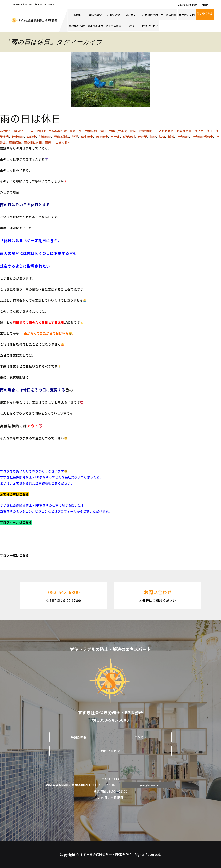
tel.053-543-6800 (110, 720)
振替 (153, 137)
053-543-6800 (187, 4)
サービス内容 (168, 15)
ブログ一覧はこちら (14, 555)
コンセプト (132, 15)
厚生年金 (87, 137)
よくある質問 (113, 26)
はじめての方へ (205, 15)
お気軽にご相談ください (157, 595)
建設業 (143, 137)
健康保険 (18, 137)
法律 (162, 137)
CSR (132, 26)
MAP (205, 4)
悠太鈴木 (65, 142)
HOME (77, 15)
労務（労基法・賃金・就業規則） (132, 131)
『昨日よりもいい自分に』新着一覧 (58, 131)
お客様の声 (184, 131)
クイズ (199, 131)
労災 (75, 137)
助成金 (32, 137)
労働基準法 (62, 137)
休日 (210, 131)
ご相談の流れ (150, 15)
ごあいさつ (113, 15)
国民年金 (102, 137)
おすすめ (168, 131)
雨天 (48, 142)
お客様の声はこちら (14, 494)
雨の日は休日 (31, 118)
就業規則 (129, 137)
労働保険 (45, 137)
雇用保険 (15, 142)
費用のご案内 (187, 15)
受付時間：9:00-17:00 (64, 595)
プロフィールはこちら (16, 522)
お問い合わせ (150, 26)
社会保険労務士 (203, 137)
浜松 (171, 137)
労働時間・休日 (96, 131)
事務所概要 (95, 15)
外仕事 (116, 137)
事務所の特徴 (77, 26)
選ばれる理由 (95, 26)
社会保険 (183, 137)
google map (149, 785)
